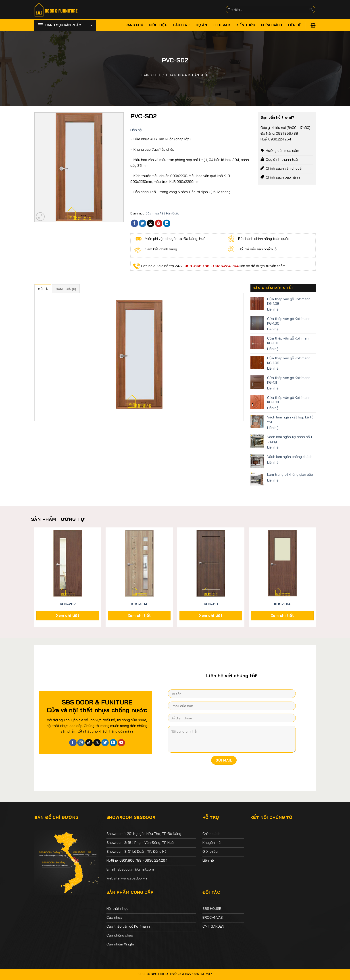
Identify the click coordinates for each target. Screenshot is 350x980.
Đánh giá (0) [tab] (66, 289)
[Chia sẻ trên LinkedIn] (167, 223)
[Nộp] (311, 10)
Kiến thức (246, 25)
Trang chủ (133, 25)
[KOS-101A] (282, 563)
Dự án (201, 25)
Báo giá (182, 25)
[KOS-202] (68, 563)
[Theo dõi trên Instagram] (81, 743)
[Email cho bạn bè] (151, 223)
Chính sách (272, 25)
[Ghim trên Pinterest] (159, 223)
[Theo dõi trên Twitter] (105, 743)
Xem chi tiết (68, 615)
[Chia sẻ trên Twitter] (143, 223)
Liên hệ (295, 25)
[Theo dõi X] (97, 743)
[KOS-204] (139, 563)
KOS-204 (139, 604)
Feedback (222, 25)
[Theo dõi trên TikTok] (89, 743)
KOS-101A (282, 604)
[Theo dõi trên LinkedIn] (113, 743)
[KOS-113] (211, 563)
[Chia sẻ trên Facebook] (134, 223)
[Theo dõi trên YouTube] (121, 743)
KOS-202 (68, 604)
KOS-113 (211, 604)
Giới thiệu (158, 25)
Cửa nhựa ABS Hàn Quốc (188, 75)
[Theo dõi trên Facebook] (73, 743)
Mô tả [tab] (43, 289)
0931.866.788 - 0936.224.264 (211, 266)
